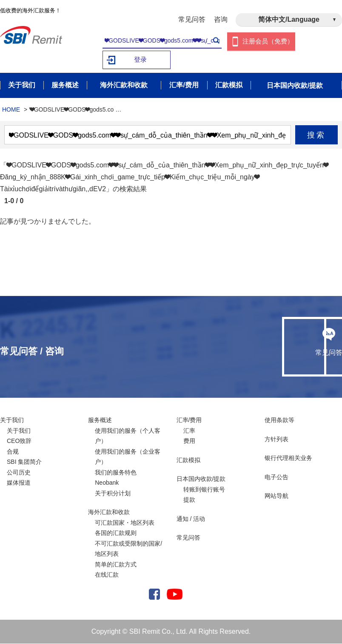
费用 (189, 441)
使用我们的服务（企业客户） (128, 457)
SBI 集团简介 (24, 462)
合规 (13, 452)
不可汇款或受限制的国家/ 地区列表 (128, 549)
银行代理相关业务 (288, 458)
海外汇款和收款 (109, 512)
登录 (140, 60)
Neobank (107, 483)
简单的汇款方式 (116, 565)
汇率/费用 (189, 420)
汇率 (189, 431)
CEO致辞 (19, 441)
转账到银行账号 (204, 490)
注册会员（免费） (268, 42)
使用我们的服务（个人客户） (128, 436)
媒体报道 (19, 483)
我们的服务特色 (116, 473)
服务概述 (100, 420)
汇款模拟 (188, 460)
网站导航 (276, 496)
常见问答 (192, 19)
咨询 (221, 19)
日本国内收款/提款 (201, 479)
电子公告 (276, 477)
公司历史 (19, 473)
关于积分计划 (113, 494)
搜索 (317, 135)
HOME (11, 110)
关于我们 (12, 420)
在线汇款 (107, 575)
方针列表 (276, 440)
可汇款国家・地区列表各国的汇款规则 (125, 528)
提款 (189, 500)
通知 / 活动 (191, 519)
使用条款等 (279, 420)
